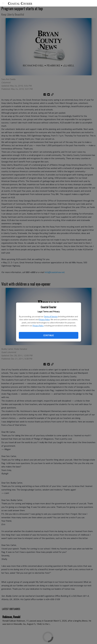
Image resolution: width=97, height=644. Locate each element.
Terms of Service (51, 316)
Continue (48, 335)
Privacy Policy (44, 319)
